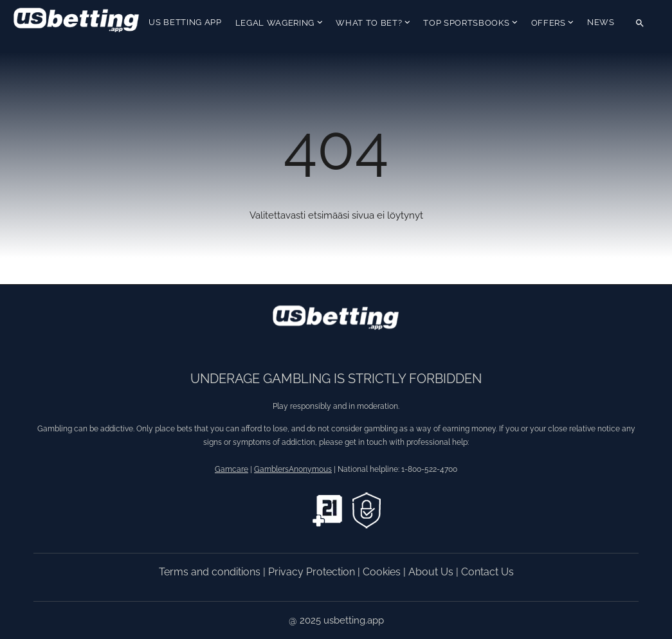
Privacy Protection (313, 572)
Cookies (383, 572)
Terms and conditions (211, 572)
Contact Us (487, 572)
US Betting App (185, 22)
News (601, 22)
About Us (432, 572)
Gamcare (232, 469)
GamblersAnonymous (293, 469)
